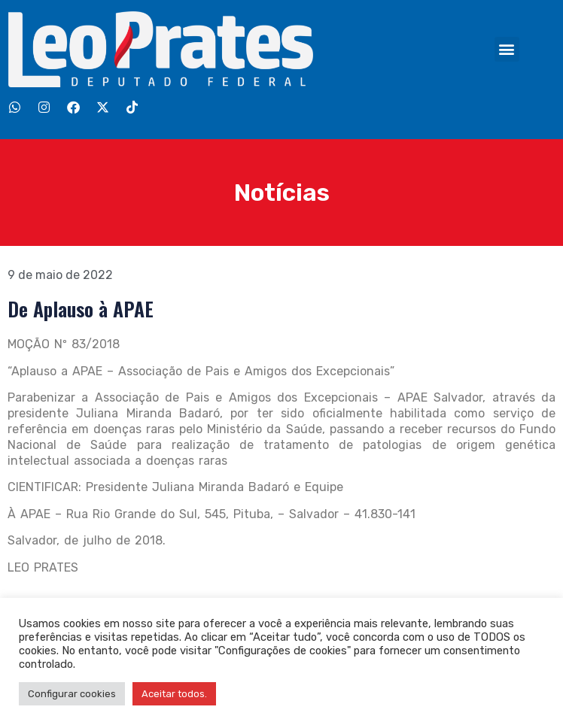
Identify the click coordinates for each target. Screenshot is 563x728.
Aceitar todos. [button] (174, 694)
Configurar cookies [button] (72, 694)
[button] (507, 49)
